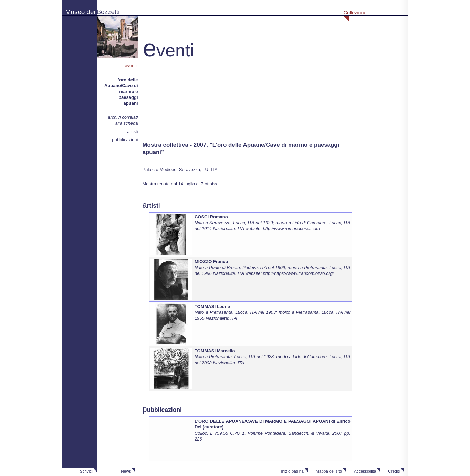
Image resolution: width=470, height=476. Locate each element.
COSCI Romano (211, 217)
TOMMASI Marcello (215, 351)
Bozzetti (108, 12)
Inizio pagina (292, 471)
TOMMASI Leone (212, 306)
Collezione (355, 13)
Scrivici (86, 471)
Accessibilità (365, 471)
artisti (132, 131)
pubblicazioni (125, 140)
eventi (131, 66)
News (126, 471)
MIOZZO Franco (211, 262)
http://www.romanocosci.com (291, 229)
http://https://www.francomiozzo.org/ (299, 273)
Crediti (394, 471)
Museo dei (80, 12)
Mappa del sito (329, 471)
